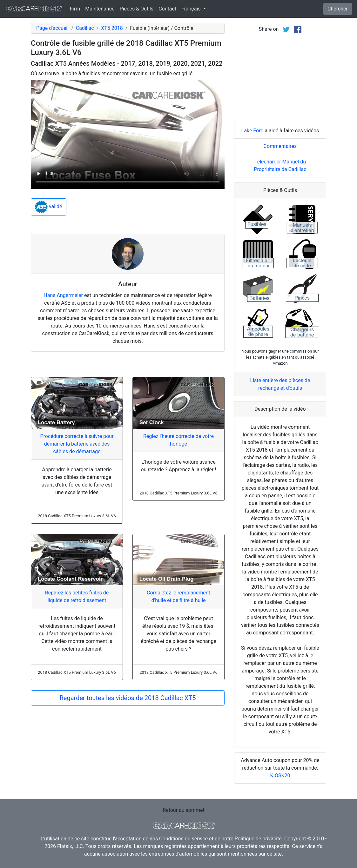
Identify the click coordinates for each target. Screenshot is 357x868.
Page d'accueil (52, 28)
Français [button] (192, 9)
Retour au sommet (183, 810)
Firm (75, 9)
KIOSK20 (280, 775)
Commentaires (280, 146)
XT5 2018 (112, 28)
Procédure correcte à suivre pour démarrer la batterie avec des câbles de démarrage (77, 444)
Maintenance (100, 9)
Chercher (338, 9)
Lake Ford (253, 131)
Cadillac (85, 28)
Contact (167, 9)
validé (49, 207)
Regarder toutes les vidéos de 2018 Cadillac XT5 (128, 698)
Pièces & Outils (137, 9)
